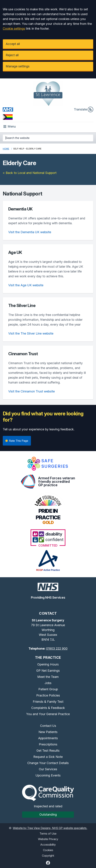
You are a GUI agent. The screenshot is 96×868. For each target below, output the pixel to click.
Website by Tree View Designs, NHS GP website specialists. (50, 828)
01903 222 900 (57, 649)
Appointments (48, 738)
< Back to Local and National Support (30, 173)
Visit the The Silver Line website (31, 333)
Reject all (12, 55)
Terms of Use (48, 834)
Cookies (48, 850)
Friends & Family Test (48, 702)
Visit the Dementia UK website (30, 232)
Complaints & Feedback (48, 708)
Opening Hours (48, 664)
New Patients (48, 732)
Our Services (48, 769)
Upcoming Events (48, 775)
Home (6, 149)
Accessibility (48, 845)
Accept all (13, 44)
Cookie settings (14, 29)
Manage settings (18, 66)
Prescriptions (48, 744)
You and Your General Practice (48, 714)
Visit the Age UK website (26, 285)
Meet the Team (48, 677)
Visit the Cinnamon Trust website (32, 391)
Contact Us (48, 726)
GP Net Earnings (48, 671)
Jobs (48, 683)
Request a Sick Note (48, 757)
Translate (84, 109)
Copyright (48, 856)
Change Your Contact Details (48, 763)
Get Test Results (48, 751)
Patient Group (48, 689)
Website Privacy (48, 839)
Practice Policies (48, 695)
